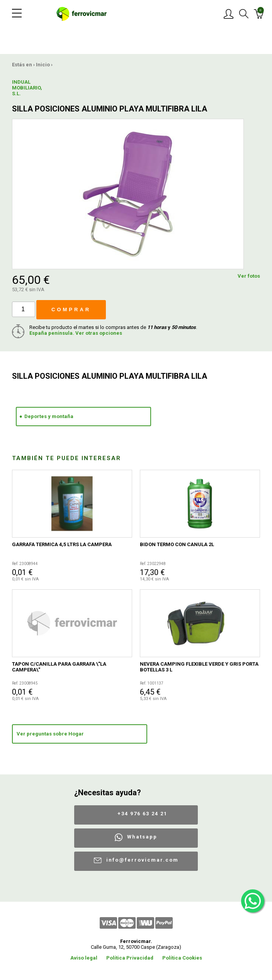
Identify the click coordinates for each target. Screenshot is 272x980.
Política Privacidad (130, 958)
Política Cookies (182, 958)
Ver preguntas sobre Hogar (50, 734)
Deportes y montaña (49, 416)
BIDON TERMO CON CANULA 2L (177, 544)
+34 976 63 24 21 (142, 814)
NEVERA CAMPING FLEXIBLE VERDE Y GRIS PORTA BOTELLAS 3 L (199, 667)
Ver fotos (249, 276)
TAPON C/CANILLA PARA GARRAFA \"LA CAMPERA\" (59, 667)
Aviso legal (84, 958)
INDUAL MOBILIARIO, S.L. (27, 88)
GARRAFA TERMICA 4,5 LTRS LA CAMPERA (62, 544)
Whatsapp (142, 837)
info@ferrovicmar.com (142, 860)
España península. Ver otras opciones (76, 333)
